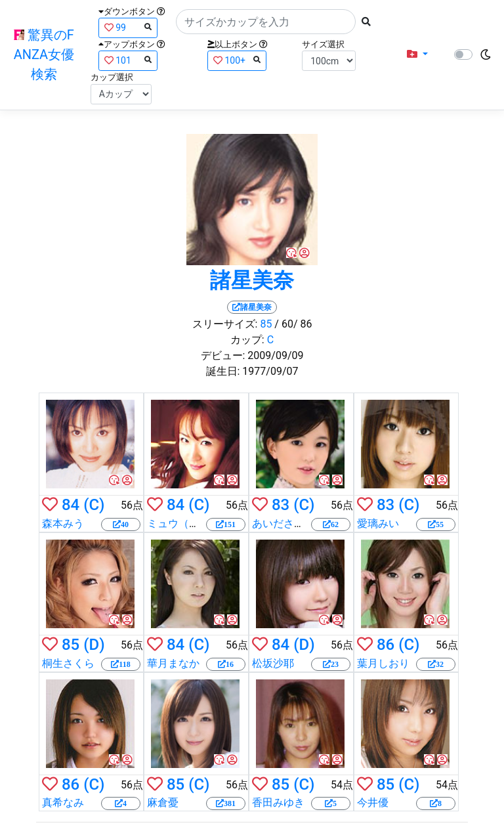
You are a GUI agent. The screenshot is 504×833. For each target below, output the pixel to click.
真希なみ (63, 802)
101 (128, 60)
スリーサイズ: (225, 324)
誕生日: (223, 371)
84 (71, 505)
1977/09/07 (270, 371)
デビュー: (223, 355)
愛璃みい (378, 523)
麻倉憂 (163, 802)
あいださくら (283, 523)
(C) (94, 505)
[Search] (266, 22)
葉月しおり (383, 663)
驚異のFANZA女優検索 (44, 54)
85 (266, 324)
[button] (417, 54)
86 (386, 645)
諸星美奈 (252, 280)
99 (128, 27)
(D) (94, 645)
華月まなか (173, 663)
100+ (237, 60)
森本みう (63, 523)
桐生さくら (68, 663)
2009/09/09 (275, 355)
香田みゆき (278, 802)
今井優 (373, 802)
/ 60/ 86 (293, 324)
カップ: (247, 340)
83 (281, 505)
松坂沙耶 (273, 663)
